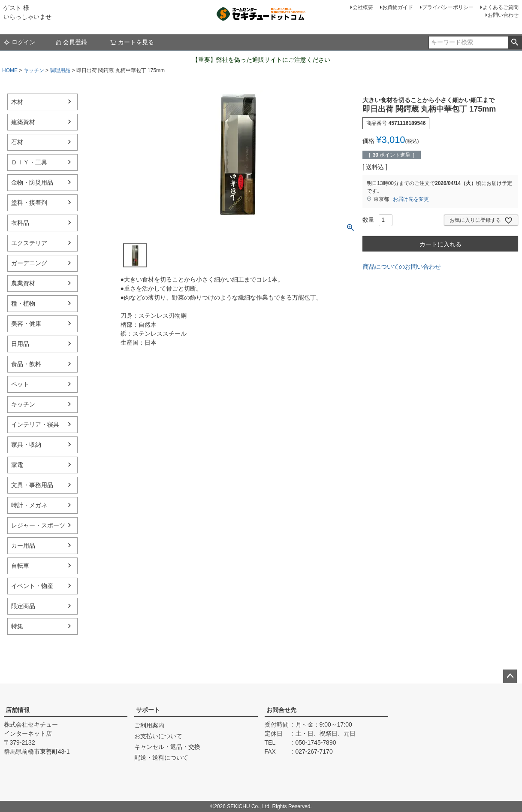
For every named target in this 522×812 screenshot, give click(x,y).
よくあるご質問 (501, 7)
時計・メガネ (29, 505)
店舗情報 (18, 710)
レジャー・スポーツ (38, 525)
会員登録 (71, 42)
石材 (17, 142)
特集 (17, 626)
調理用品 (60, 70)
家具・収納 (26, 445)
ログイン (20, 42)
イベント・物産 (32, 586)
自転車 (20, 566)
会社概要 (363, 7)
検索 (515, 42)
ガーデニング (29, 263)
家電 (17, 465)
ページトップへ (510, 676)
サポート (148, 710)
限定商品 (23, 606)
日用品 (20, 344)
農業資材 (23, 283)
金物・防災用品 (32, 182)
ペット (20, 384)
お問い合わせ (503, 15)
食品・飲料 (26, 364)
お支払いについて (158, 736)
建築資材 (23, 122)
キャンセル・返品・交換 (167, 747)
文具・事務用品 (32, 485)
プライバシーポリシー (448, 7)
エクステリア (29, 243)
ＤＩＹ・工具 (29, 162)
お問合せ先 (281, 710)
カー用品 (23, 545)
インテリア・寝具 (35, 424)
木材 (17, 102)
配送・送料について (161, 757)
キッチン (34, 70)
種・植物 (23, 303)
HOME (10, 70)
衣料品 (20, 223)
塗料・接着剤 (29, 203)
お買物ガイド (398, 7)
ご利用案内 (149, 725)
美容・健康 (26, 324)
